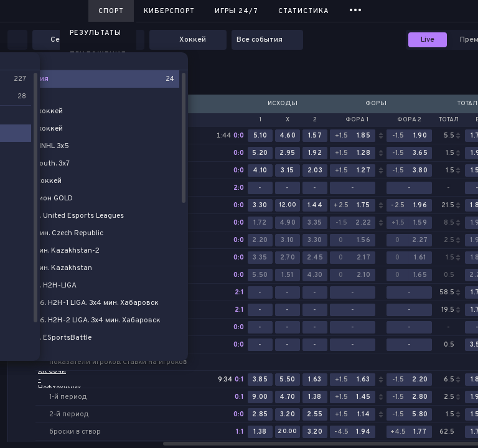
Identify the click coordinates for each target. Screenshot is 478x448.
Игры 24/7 (237, 11)
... (356, 9)
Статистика (304, 11)
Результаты (96, 33)
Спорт (111, 11)
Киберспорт (169, 11)
